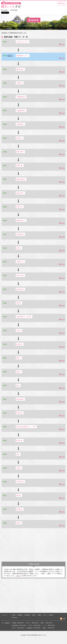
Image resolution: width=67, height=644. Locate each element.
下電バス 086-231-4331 (34, 625)
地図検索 (20, 615)
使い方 (45, 615)
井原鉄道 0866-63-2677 (18, 623)
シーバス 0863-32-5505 (49, 625)
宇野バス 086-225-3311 (32, 623)
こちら (18, 576)
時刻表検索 (27, 615)
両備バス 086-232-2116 (49, 628)
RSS (64, 619)
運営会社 (51, 615)
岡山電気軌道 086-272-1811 (19, 625)
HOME (14, 615)
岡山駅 (34, 615)
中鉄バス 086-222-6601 (18, 628)
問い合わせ (15, 618)
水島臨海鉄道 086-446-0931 (33, 628)
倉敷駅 (39, 615)
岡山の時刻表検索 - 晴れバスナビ (37, 635)
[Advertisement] (33, 545)
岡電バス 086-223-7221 (47, 623)
